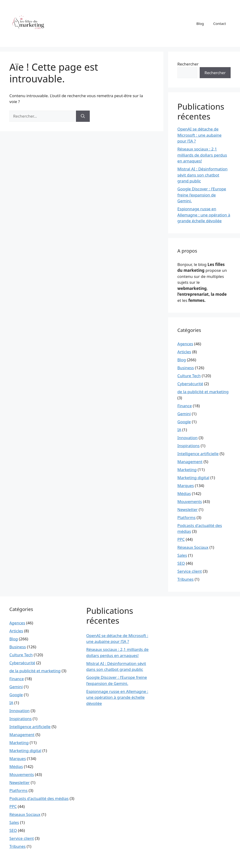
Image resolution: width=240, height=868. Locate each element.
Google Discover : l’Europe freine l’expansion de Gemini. (202, 195)
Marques (186, 486)
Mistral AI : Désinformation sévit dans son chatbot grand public (202, 175)
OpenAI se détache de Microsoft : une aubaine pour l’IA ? (199, 135)
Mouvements (190, 501)
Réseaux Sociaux (193, 547)
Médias (184, 494)
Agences (185, 344)
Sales (182, 555)
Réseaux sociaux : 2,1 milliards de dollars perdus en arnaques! (202, 155)
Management (190, 462)
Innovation (187, 438)
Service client (190, 571)
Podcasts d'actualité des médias (39, 798)
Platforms (187, 517)
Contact (220, 23)
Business (186, 368)
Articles (184, 352)
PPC (181, 539)
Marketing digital (193, 478)
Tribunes (186, 579)
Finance (185, 406)
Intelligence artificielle (198, 454)
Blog (200, 23)
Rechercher (188, 64)
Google (184, 422)
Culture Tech (189, 376)
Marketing (187, 470)
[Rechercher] (83, 116)
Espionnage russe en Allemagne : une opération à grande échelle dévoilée (204, 215)
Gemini (184, 414)
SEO (181, 563)
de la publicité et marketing (203, 392)
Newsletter (188, 509)
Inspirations (189, 446)
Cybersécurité (190, 384)
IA (179, 430)
